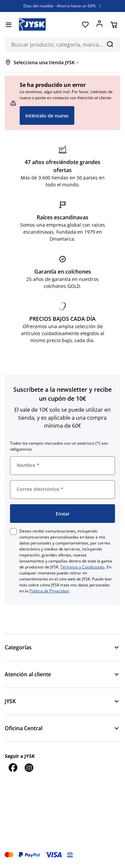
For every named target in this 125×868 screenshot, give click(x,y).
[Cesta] (114, 25)
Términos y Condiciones (82, 567)
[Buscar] (110, 44)
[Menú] (8, 25)
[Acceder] (99, 25)
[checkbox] (13, 532)
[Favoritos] (85, 25)
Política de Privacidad (49, 591)
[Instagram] (29, 767)
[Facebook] (13, 767)
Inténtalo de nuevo (47, 116)
